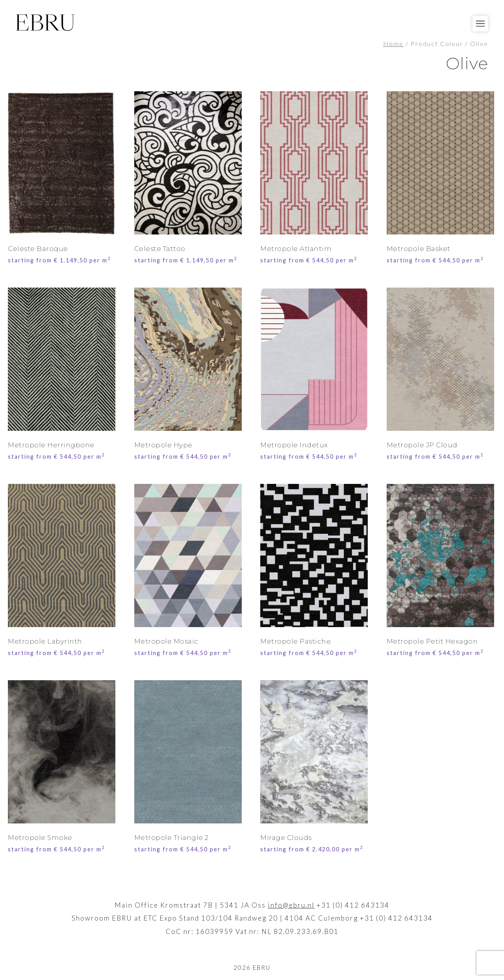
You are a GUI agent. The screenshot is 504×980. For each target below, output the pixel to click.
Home (393, 44)
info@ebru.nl (291, 905)
